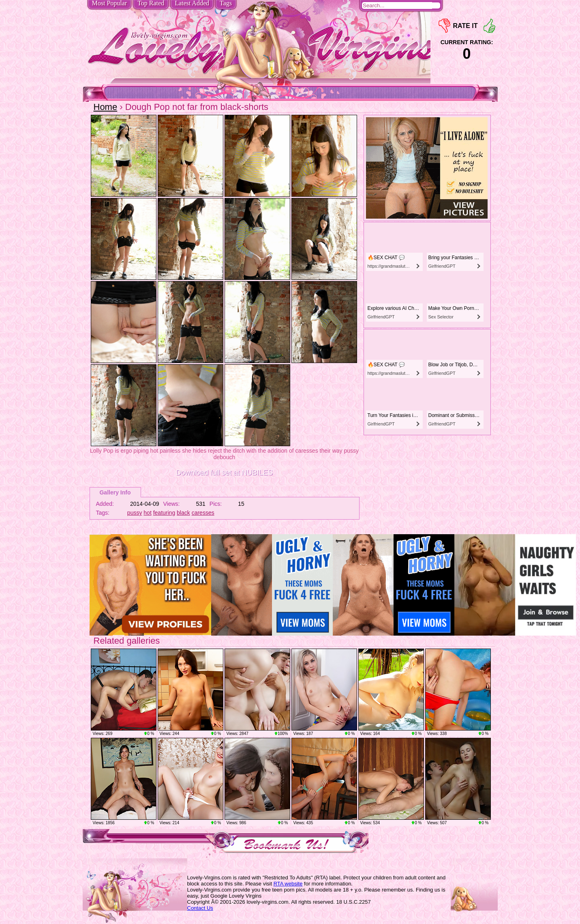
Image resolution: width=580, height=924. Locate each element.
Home (106, 107)
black (183, 513)
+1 (489, 26)
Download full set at (224, 473)
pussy (135, 513)
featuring (164, 513)
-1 (444, 26)
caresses (203, 513)
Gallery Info (115, 492)
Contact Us (200, 908)
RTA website (288, 884)
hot (147, 513)
